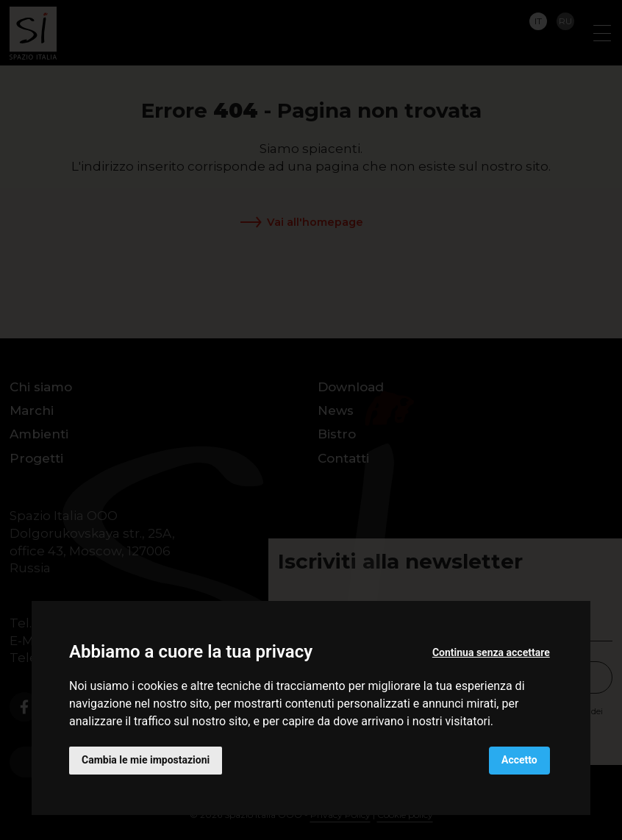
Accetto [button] (519, 760)
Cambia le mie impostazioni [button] (146, 760)
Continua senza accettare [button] (491, 652)
